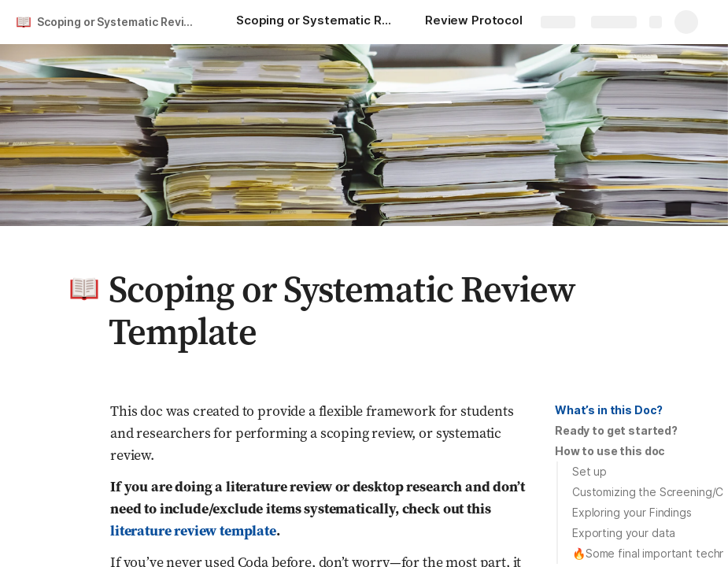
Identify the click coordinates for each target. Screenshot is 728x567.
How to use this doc (610, 451)
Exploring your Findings (632, 512)
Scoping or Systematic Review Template (121, 22)
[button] (84, 289)
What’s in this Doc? (609, 410)
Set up (589, 471)
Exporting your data (624, 533)
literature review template (193, 530)
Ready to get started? (616, 430)
